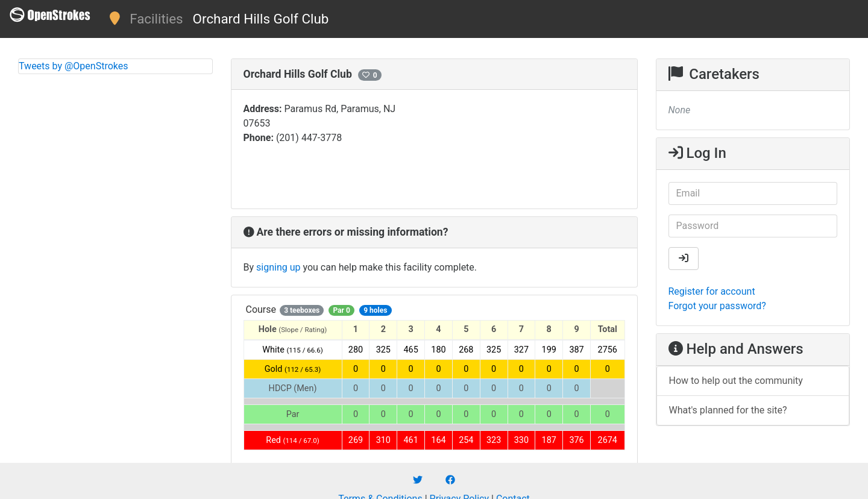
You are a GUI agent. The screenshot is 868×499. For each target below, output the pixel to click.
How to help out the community (736, 381)
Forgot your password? (717, 306)
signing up (278, 267)
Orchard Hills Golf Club (261, 19)
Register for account (712, 291)
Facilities (156, 19)
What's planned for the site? (728, 410)
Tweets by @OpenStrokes (74, 66)
